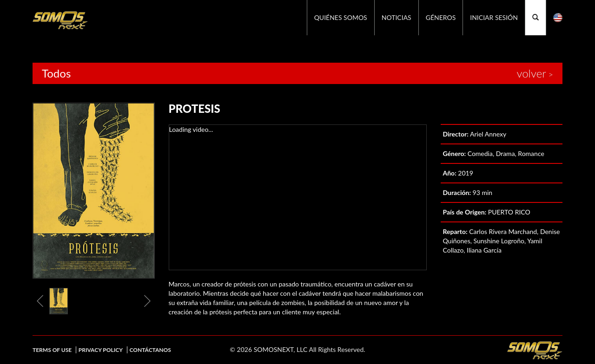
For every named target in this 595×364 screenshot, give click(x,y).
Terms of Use (52, 350)
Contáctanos (150, 350)
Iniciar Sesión (494, 17)
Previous (40, 301)
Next (147, 301)
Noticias (397, 17)
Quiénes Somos (341, 17)
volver (531, 73)
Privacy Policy (101, 350)
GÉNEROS (441, 17)
